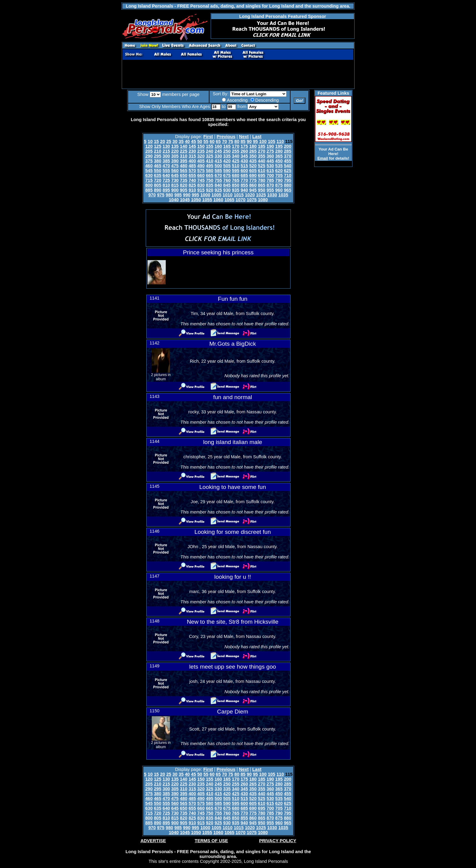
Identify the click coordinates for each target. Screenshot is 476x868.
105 (271, 141)
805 (158, 185)
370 (287, 156)
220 (175, 151)
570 (192, 171)
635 (158, 175)
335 (227, 156)
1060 (218, 200)
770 (244, 180)
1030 (272, 195)
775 (253, 180)
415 (218, 161)
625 (287, 171)
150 (201, 146)
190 (270, 146)
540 (287, 166)
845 (227, 185)
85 (243, 141)
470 (166, 166)
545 (149, 171)
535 (279, 166)
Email (323, 158)
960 (279, 190)
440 (262, 161)
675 (227, 175)
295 (158, 156)
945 (253, 190)
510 (236, 166)
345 (244, 156)
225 (184, 151)
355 (262, 156)
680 (236, 175)
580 (209, 171)
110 (280, 141)
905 (184, 190)
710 (287, 175)
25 (169, 141)
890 (158, 190)
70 (224, 141)
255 (236, 151)
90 (249, 141)
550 (158, 171)
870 (270, 185)
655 (192, 175)
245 (218, 151)
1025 (261, 195)
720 (158, 180)
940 (244, 190)
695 (262, 175)
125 (158, 146)
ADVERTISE (153, 841)
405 (201, 161)
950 (262, 190)
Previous (226, 137)
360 (270, 156)
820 (184, 185)
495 (209, 166)
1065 (229, 200)
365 (279, 156)
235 (201, 151)
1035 (283, 195)
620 (279, 171)
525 (262, 166)
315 (192, 156)
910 (192, 190)
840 (218, 185)
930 (227, 190)
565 (184, 171)
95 (255, 141)
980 (169, 195)
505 (227, 166)
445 (270, 161)
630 (149, 175)
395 (184, 161)
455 (287, 161)
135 (175, 146)
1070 (241, 200)
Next (244, 137)
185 (262, 146)
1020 (250, 195)
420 (227, 161)
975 (161, 195)
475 (175, 166)
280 (279, 151)
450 (279, 161)
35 (181, 141)
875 (279, 185)
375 (149, 161)
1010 (228, 195)
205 (149, 151)
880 (287, 185)
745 (201, 180)
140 (184, 146)
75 (231, 141)
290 (149, 156)
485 (192, 166)
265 (253, 151)
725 (166, 180)
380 (158, 161)
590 (227, 171)
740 (192, 180)
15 (156, 141)
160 (218, 146)
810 (166, 185)
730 (175, 180)
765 (236, 180)
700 (270, 175)
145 (192, 146)
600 (244, 171)
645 (175, 175)
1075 (252, 200)
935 (236, 190)
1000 (205, 195)
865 (262, 185)
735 (184, 180)
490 (201, 166)
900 (175, 190)
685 (244, 175)
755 (218, 180)
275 (270, 151)
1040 (174, 200)
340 (236, 156)
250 (227, 151)
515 (244, 166)
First (208, 137)
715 (149, 180)
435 (253, 161)
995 (195, 195)
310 (184, 156)
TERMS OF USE (211, 841)
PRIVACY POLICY (277, 841)
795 (287, 180)
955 (270, 190)
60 (212, 141)
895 (166, 190)
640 (166, 175)
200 (287, 146)
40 (187, 141)
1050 (196, 200)
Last (257, 137)
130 (166, 146)
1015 (239, 195)
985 (178, 195)
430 (244, 161)
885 (149, 190)
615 (270, 171)
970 (152, 195)
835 (209, 185)
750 (209, 180)
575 (201, 171)
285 (287, 151)
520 (253, 166)
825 (192, 185)
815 (175, 185)
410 (209, 161)
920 (209, 190)
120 (149, 146)
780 (262, 180)
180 (253, 146)
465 (158, 166)
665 (209, 175)
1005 (217, 195)
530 (270, 166)
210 (158, 151)
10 (150, 141)
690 (253, 175)
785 (270, 180)
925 (218, 190)
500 (218, 166)
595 (236, 171)
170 (236, 146)
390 (175, 161)
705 (279, 175)
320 (201, 156)
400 (192, 161)
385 (166, 161)
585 (218, 171)
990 (187, 195)
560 (175, 171)
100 (263, 141)
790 (279, 180)
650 (184, 175)
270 (262, 151)
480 (184, 166)
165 (227, 146)
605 (253, 171)
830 (201, 185)
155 (209, 146)
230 (192, 151)
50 (200, 141)
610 (262, 171)
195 (279, 146)
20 (162, 141)
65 (218, 141)
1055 (207, 200)
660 (201, 175)
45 (193, 141)
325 (209, 156)
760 (227, 180)
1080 (263, 200)
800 (149, 185)
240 (209, 151)
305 (175, 156)
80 (237, 141)
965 (287, 190)
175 (244, 146)
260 (244, 151)
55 (206, 141)
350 (253, 156)
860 (253, 185)
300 (166, 156)
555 (166, 171)
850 (236, 185)
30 (175, 141)
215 (166, 151)
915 (201, 190)
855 (244, 185)
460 (149, 166)
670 (218, 175)
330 (218, 156)
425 (236, 161)
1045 (185, 200)
